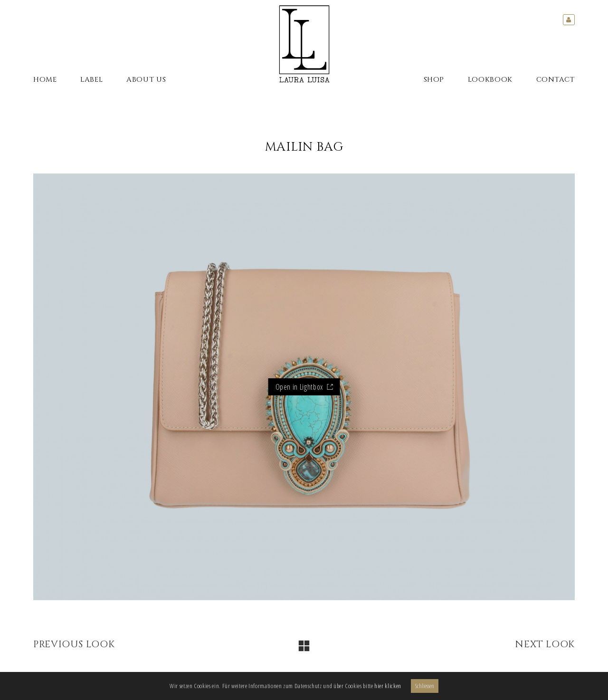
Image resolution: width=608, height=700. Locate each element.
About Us (146, 80)
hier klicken (388, 686)
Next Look (545, 644)
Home (45, 80)
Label (91, 80)
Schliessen (425, 686)
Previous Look (74, 644)
